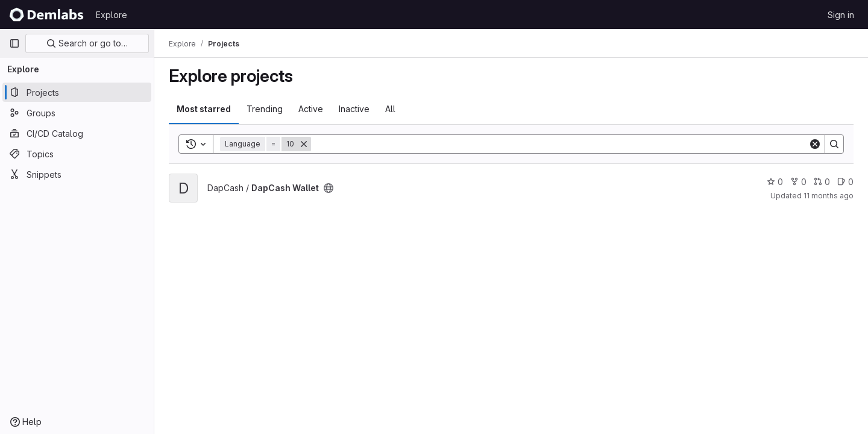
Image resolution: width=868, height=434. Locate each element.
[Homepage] (46, 14)
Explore (112, 15)
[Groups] (77, 113)
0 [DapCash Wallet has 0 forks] (798, 182)
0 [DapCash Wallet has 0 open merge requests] (822, 182)
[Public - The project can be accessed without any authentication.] (329, 188)
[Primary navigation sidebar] (14, 43)
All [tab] (390, 109)
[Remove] (304, 144)
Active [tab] (311, 109)
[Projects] (77, 92)
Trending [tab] (265, 109)
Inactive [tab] (354, 109)
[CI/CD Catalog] (77, 133)
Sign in (841, 15)
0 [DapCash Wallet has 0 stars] (775, 182)
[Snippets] (77, 174)
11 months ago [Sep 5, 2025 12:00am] (829, 196)
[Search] (560, 144)
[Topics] (77, 154)
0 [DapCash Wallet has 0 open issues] (845, 182)
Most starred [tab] (204, 109)
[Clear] (815, 144)
